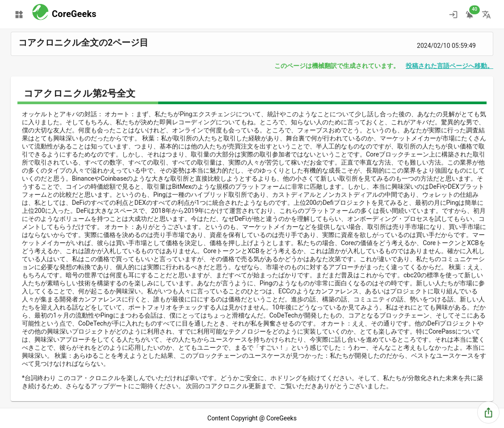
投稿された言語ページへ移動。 (449, 66)
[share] (489, 413)
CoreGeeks (74, 14)
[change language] (486, 15)
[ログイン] (453, 15)
